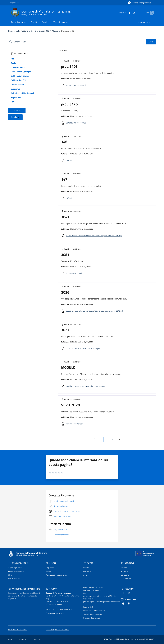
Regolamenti (16, 97)
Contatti (51, 589)
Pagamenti (50, 568)
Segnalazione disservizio (92, 614)
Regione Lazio (15, 3)
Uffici (10, 575)
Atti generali (126, 571)
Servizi (51, 563)
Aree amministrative (16, 571)
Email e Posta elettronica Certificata (59, 610)
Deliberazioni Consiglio (21, 72)
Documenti (128, 563)
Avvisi (34, 31)
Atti (12, 59)
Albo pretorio (126, 579)
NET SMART (149, 639)
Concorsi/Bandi (18, 67)
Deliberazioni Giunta (20, 76)
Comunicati (88, 571)
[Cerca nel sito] (151, 13)
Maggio (55, 31)
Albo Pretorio (22, 31)
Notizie (86, 568)
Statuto (124, 568)
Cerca (151, 42)
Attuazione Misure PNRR (18, 630)
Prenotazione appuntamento (94, 611)
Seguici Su (127, 589)
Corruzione (125, 575)
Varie (13, 102)
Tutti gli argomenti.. (144, 22)
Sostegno (49, 571)
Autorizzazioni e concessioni (56, 575)
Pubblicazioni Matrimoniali (23, 93)
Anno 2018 (44, 31)
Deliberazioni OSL (19, 80)
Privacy (11, 639)
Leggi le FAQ (88, 607)
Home (11, 31)
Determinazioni (18, 85)
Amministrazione (18, 563)
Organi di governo (15, 568)
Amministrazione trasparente (24, 589)
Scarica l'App (129, 599)
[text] (126, 13)
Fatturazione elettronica (55, 613)
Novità (88, 563)
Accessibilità (35, 639)
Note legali (22, 639)
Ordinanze (15, 89)
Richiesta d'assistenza (92, 618)
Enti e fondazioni (15, 579)
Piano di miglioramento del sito (57, 630)
